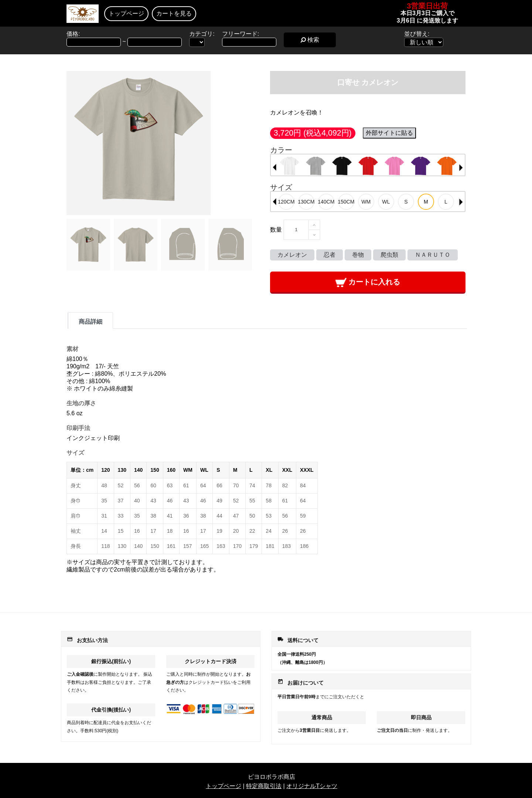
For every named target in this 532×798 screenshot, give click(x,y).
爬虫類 (389, 255)
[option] (289, 166)
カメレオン (292, 255)
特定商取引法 (264, 786)
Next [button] (461, 167)
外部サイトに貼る (389, 133)
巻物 (358, 255)
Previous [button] (274, 167)
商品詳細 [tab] (91, 322)
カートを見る (174, 13)
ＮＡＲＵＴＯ (433, 255)
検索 (310, 40)
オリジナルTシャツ (312, 786)
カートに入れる (368, 282)
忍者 (330, 255)
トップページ (126, 13)
